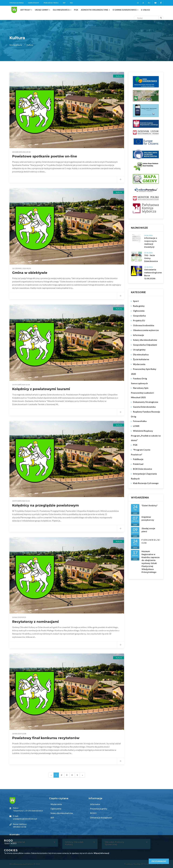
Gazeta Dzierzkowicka (144, 407)
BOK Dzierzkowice (142, 469)
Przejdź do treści (51, 3)
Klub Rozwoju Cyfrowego (146, 483)
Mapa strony (34, 3)
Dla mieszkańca (141, 354)
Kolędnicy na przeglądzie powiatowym (45, 505)
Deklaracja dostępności (101, 817)
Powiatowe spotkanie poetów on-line (45, 156)
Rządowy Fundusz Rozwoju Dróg (145, 414)
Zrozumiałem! (159, 861)
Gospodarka (139, 316)
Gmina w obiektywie (30, 273)
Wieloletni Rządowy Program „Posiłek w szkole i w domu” (146, 435)
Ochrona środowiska (144, 325)
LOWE (136, 426)
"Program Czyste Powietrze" (141, 452)
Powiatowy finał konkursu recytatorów (46, 738)
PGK (135, 445)
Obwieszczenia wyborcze (146, 330)
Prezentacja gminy (98, 809)
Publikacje (138, 459)
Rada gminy (139, 306)
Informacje (138, 335)
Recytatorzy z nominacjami (35, 622)
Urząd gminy (139, 350)
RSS (71, 3)
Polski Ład (138, 464)
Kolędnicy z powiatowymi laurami (41, 389)
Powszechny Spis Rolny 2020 (144, 371)
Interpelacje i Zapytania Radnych (144, 476)
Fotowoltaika (140, 421)
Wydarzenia (139, 364)
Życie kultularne (141, 359)
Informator (95, 804)
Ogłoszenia (139, 311)
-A (138, 3)
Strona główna (16, 3)
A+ (149, 3)
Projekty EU (139, 320)
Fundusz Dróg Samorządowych (139, 381)
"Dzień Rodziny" (149, 506)
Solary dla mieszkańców (145, 340)
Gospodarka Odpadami (145, 345)
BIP (64, 3)
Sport (136, 301)
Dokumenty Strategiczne (146, 402)
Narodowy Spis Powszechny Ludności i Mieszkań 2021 (142, 393)
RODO (93, 813)
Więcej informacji (101, 853)
